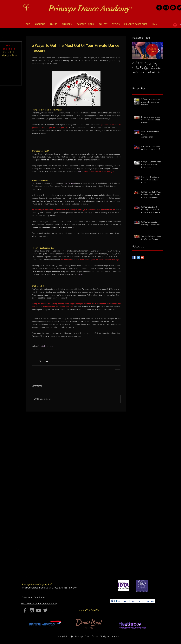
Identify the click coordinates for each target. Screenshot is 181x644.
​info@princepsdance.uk (34, 588)
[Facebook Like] (122, 412)
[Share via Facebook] (33, 361)
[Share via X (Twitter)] (40, 361)
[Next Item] (159, 51)
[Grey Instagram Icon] (32, 610)
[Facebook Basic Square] (134, 257)
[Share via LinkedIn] (47, 361)
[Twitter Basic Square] (138, 257)
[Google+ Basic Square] (142, 257)
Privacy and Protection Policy (39, 604)
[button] (40, 25)
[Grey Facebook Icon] (25, 610)
